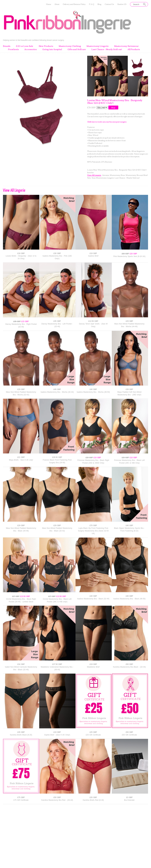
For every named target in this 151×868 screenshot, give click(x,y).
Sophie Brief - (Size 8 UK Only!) (57, 735)
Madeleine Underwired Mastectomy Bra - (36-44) (57, 668)
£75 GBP (21, 797)
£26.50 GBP (57, 457)
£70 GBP (93, 525)
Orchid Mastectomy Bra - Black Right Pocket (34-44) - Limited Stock (21, 600)
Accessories (31, 49)
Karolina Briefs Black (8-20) (21, 735)
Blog (99, 4)
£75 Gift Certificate (21, 800)
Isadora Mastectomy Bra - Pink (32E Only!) (57, 257)
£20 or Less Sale (25, 46)
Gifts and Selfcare (77, 49)
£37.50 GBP (57, 664)
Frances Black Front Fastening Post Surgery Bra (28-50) (57, 461)
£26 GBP (21, 732)
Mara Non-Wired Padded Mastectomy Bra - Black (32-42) (57, 529)
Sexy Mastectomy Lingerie (103, 178)
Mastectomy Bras (117, 175)
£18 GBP (21, 253)
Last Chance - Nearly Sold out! (107, 49)
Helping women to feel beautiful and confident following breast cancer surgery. (34, 40)
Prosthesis (13, 49)
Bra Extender (129, 800)
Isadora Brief (93, 256)
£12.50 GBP (93, 321)
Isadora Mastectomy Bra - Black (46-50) (129, 599)
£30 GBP (57, 253)
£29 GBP (129, 321)
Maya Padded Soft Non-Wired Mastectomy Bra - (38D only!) (129, 393)
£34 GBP (21, 664)
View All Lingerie (94, 175)
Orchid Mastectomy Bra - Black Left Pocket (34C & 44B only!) (57, 600)
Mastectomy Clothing (70, 46)
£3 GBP (129, 797)
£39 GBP (129, 389)
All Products (134, 49)
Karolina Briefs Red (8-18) (93, 800)
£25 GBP (93, 732)
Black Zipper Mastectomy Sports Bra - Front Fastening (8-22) (129, 529)
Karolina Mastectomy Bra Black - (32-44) (129, 667)
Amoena (106, 175)
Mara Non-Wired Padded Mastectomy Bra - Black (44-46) (21, 529)
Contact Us (109, 4)
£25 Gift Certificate (93, 735)
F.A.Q (91, 4)
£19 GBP (93, 253)
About (57, 4)
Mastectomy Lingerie (98, 46)
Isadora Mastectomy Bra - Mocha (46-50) (93, 392)
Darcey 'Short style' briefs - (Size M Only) (93, 325)
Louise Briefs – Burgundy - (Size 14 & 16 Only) (21, 257)
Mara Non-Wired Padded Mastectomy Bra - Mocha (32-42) (21, 393)
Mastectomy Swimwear (126, 46)
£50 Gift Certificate (129, 735)
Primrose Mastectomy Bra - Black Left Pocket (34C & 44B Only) (129, 462)
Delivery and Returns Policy (74, 4)
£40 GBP (57, 389)
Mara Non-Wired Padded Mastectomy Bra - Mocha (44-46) (129, 325)
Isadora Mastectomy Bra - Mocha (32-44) (57, 392)
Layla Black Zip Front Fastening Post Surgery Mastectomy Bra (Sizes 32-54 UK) (93, 531)
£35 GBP (57, 321)
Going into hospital (52, 49)
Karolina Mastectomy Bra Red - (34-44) (57, 800)
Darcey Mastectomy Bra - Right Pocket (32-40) (21, 325)
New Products (46, 46)
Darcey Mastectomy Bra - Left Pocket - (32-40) (57, 325)
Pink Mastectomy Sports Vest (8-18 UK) (129, 256)
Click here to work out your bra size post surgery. (107, 122)
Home (49, 4)
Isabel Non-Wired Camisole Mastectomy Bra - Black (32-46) (21, 668)
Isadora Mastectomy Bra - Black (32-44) (93, 599)
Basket (122, 4)
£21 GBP (21, 457)
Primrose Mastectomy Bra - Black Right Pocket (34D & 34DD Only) (93, 462)
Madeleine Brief (93, 667)
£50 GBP (129, 664)
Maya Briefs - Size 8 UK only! (21, 460)
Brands (7, 46)
